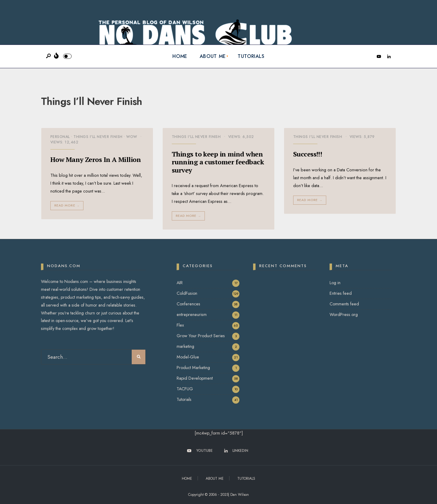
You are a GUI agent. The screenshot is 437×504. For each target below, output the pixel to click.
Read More (68, 205)
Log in (335, 283)
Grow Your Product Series (201, 336)
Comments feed (344, 304)
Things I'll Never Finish (98, 137)
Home (180, 56)
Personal (60, 137)
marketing (185, 346)
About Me (213, 56)
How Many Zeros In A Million (96, 159)
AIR (180, 283)
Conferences (188, 304)
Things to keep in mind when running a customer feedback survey (218, 162)
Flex (180, 325)
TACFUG (185, 389)
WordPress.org (344, 314)
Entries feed (341, 293)
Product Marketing (193, 368)
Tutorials (251, 56)
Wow (132, 137)
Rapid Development (195, 378)
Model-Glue (188, 357)
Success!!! (308, 154)
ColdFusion (187, 293)
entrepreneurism (192, 314)
